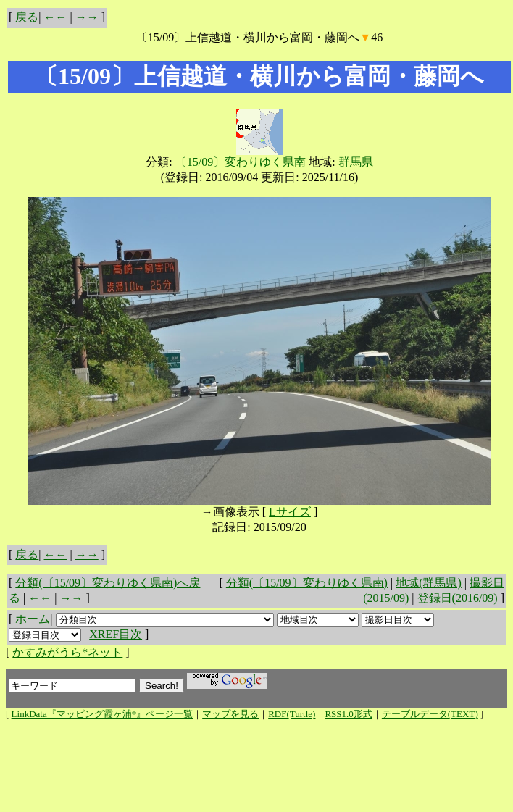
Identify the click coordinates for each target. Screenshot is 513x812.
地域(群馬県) (429, 583)
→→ (87, 17)
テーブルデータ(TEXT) (430, 714)
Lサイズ (290, 512)
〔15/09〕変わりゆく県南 (241, 162)
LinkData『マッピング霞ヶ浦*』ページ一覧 (103, 714)
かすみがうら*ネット (67, 652)
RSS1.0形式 (348, 714)
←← (56, 17)
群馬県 (356, 162)
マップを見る (230, 714)
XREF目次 (116, 634)
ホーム (33, 619)
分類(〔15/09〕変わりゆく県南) (307, 583)
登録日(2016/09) (458, 598)
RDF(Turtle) (292, 714)
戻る (27, 17)
